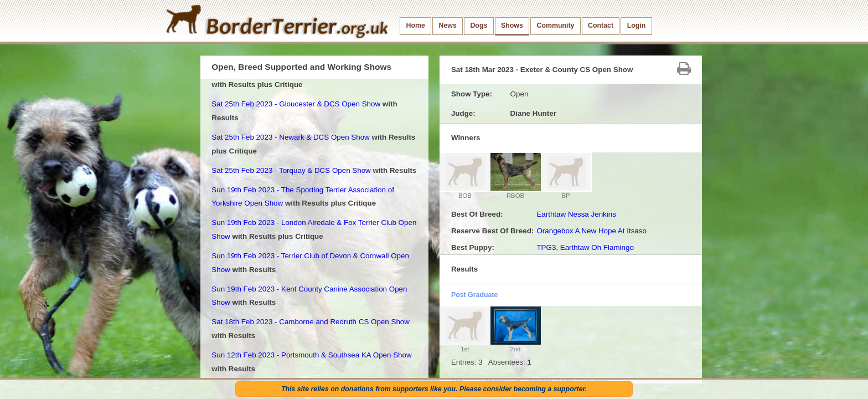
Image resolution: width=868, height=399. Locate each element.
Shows (512, 25)
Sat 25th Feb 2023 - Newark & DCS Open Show (290, 137)
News (447, 25)
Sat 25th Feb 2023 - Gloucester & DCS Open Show (296, 104)
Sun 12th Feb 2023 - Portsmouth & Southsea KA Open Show (311, 355)
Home (416, 25)
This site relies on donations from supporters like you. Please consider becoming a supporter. (434, 389)
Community (555, 25)
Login (637, 25)
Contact (601, 25)
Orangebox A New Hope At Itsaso (591, 231)
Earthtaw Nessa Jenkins (576, 214)
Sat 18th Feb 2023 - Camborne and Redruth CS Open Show (311, 322)
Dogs (479, 25)
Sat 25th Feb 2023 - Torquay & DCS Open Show (291, 170)
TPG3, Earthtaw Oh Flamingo (585, 247)
